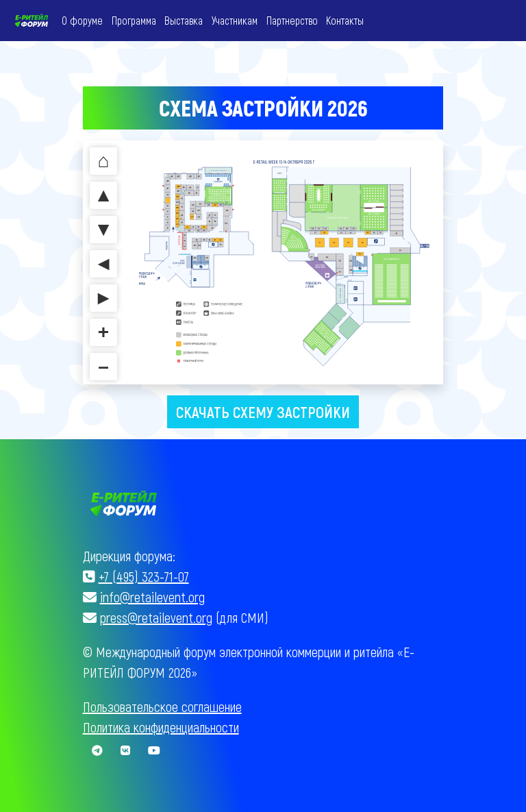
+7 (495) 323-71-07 (144, 576)
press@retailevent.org (156, 617)
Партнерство (292, 20)
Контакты (345, 20)
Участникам (235, 20)
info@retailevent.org (152, 596)
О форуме (82, 20)
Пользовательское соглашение (162, 706)
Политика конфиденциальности (161, 726)
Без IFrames (263, 264)
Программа (134, 20)
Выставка (184, 20)
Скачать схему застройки (263, 411)
